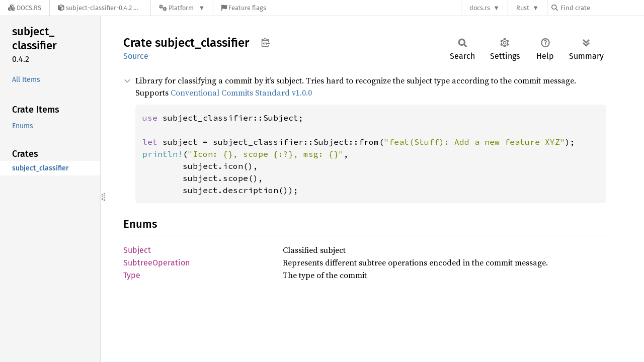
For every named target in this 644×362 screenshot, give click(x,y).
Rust (523, 8)
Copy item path (265, 42)
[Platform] (182, 8)
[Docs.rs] (25, 8)
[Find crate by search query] (602, 8)
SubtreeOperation (156, 263)
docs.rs (480, 8)
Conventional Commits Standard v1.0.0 (241, 93)
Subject (137, 250)
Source (136, 56)
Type (132, 275)
